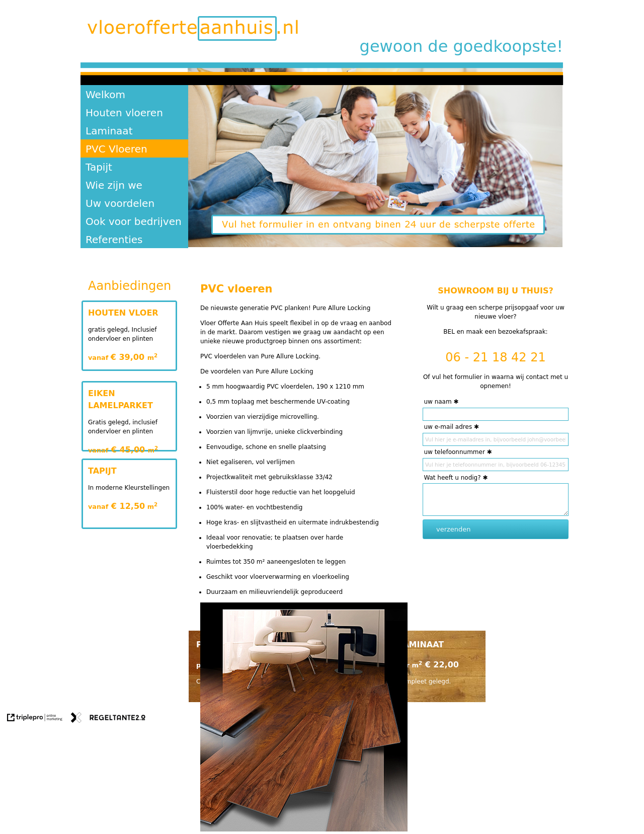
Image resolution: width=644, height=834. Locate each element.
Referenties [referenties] (114, 240)
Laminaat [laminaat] (109, 131)
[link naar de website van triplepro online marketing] (35, 719)
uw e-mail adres (448, 427)
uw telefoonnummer (454, 452)
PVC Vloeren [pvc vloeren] (116, 149)
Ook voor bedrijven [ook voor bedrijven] (134, 221)
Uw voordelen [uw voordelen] (120, 203)
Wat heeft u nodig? (452, 478)
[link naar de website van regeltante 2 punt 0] (108, 719)
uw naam (437, 402)
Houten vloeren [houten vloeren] (124, 113)
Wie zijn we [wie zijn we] (114, 185)
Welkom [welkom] (105, 95)
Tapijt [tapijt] (99, 167)
